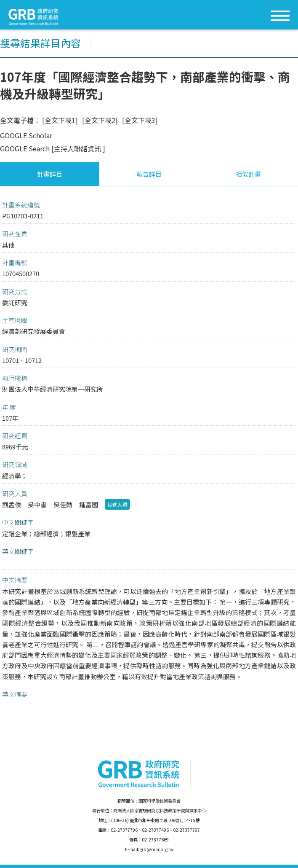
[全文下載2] (100, 120)
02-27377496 (155, 830)
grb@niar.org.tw (156, 849)
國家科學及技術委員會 (160, 801)
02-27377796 (124, 830)
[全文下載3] (140, 120)
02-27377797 (186, 830)
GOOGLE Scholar (26, 135)
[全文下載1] (60, 120)
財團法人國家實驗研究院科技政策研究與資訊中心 (160, 810)
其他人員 (117, 504)
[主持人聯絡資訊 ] (78, 148)
